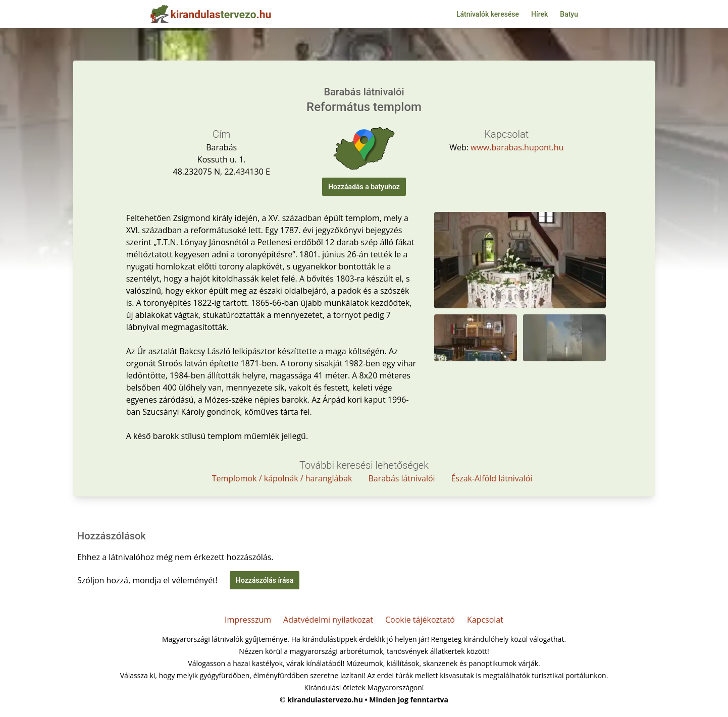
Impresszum (248, 620)
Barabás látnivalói (401, 478)
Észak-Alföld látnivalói (492, 478)
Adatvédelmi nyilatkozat (328, 620)
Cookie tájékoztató (420, 620)
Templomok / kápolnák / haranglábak (282, 478)
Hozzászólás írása (265, 580)
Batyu (569, 14)
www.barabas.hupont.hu (517, 147)
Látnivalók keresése (488, 14)
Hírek (539, 14)
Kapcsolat (485, 620)
